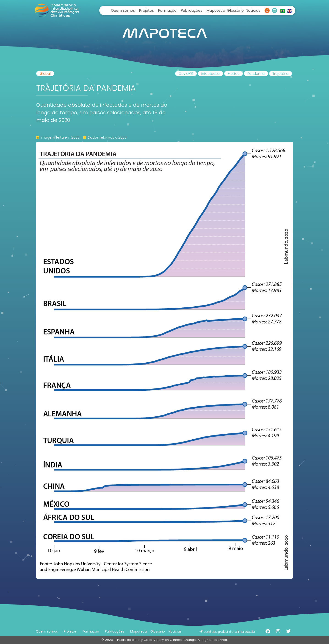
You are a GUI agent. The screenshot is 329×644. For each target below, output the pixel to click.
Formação (167, 10)
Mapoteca (216, 10)
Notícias (253, 10)
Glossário (235, 10)
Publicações (191, 10)
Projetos (146, 10)
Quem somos (123, 10)
